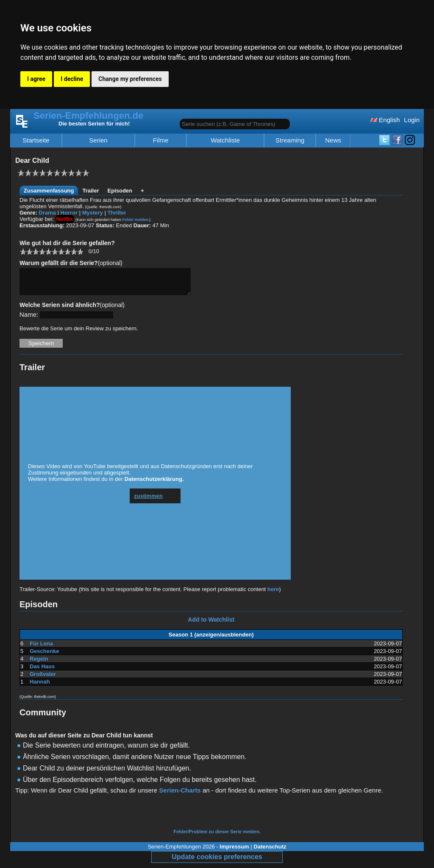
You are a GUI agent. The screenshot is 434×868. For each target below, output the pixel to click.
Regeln (39, 664)
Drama (47, 213)
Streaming (290, 140)
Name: (29, 320)
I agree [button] (36, 79)
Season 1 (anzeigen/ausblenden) (211, 640)
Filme (161, 140)
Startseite (36, 140)
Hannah (40, 687)
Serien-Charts (180, 795)
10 (80, 251)
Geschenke (44, 656)
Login (412, 120)
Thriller (117, 213)
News (333, 140)
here (273, 594)
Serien (98, 140)
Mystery (93, 213)
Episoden (120, 191)
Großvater (43, 679)
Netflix (65, 219)
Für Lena (41, 649)
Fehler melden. (136, 220)
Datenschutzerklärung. (154, 484)
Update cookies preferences (217, 862)
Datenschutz (270, 852)
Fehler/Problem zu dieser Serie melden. (217, 837)
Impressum (234, 852)
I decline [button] (72, 79)
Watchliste (225, 140)
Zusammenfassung (49, 191)
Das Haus (42, 671)
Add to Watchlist (211, 625)
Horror (69, 213)
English (385, 120)
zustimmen (148, 501)
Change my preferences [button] (130, 79)
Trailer (90, 191)
